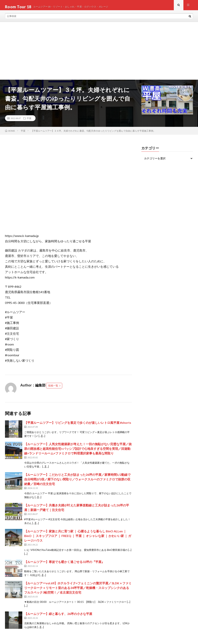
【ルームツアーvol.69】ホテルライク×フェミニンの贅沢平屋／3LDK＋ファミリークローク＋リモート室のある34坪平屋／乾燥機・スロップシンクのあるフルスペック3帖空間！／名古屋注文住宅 (78, 591)
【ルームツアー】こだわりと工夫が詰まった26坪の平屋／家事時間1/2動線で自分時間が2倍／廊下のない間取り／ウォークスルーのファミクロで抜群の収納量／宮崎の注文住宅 (77, 483)
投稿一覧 (53, 389)
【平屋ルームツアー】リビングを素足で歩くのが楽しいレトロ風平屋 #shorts (78, 426)
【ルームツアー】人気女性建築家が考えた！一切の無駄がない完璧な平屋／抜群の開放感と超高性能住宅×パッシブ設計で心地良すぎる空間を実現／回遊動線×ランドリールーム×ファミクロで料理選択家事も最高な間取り (78, 452)
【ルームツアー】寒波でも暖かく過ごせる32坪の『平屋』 (64, 565)
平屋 (29, 121)
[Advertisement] (99, 54)
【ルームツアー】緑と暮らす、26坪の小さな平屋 (58, 617)
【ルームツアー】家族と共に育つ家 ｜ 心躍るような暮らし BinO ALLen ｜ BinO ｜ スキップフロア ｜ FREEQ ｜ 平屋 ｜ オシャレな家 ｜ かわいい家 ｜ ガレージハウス (78, 539)
